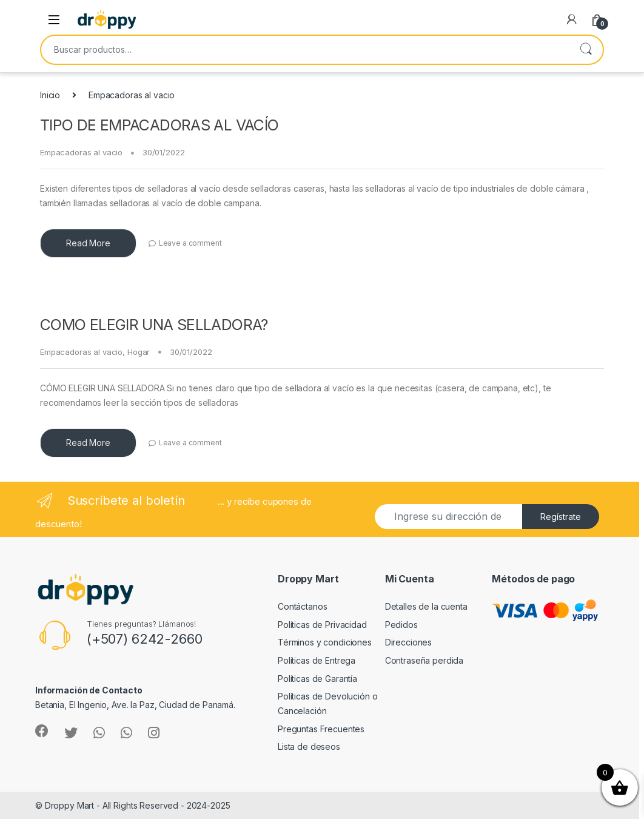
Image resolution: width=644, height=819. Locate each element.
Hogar (139, 352)
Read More (88, 243)
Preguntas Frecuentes (321, 729)
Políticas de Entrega (317, 660)
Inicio (50, 95)
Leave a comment (190, 243)
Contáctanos (302, 606)
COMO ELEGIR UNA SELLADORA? (154, 325)
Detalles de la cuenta (426, 606)
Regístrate (561, 517)
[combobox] (305, 50)
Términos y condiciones (325, 642)
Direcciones (408, 642)
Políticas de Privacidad (322, 625)
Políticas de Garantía (317, 679)
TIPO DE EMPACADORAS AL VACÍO (159, 125)
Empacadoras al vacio (81, 152)
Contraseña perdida (424, 660)
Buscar (586, 50)
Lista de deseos (309, 747)
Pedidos (401, 625)
